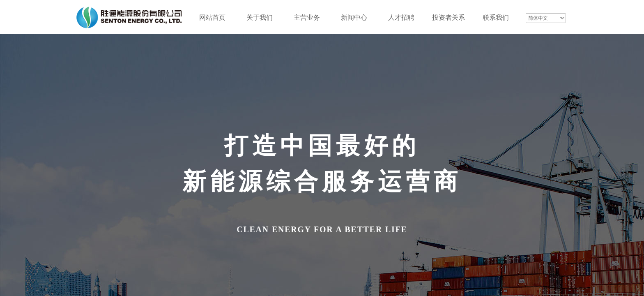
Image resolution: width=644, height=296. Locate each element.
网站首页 (212, 17)
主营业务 (307, 17)
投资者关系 (448, 17)
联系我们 (496, 17)
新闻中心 (354, 17)
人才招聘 (401, 17)
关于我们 (260, 17)
